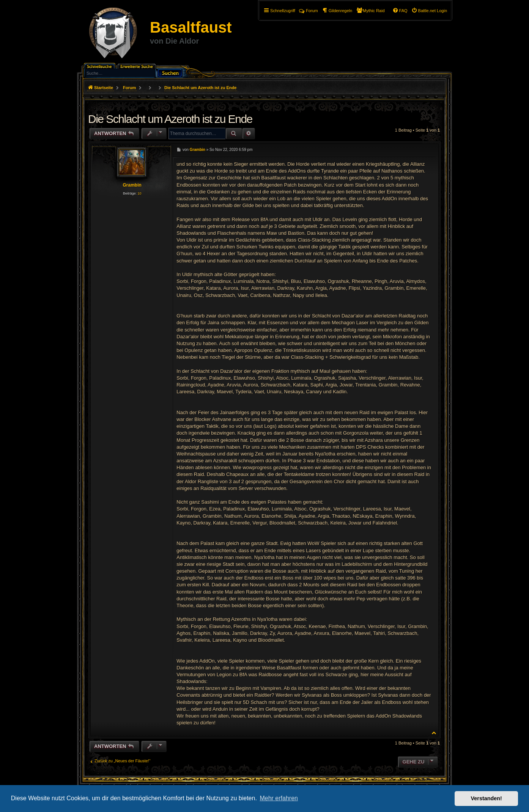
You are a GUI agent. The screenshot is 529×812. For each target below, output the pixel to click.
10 (139, 193)
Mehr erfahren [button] (279, 798)
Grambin (132, 185)
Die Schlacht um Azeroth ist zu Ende (200, 88)
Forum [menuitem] (309, 11)
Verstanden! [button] (486, 798)
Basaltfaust (191, 27)
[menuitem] (429, 11)
